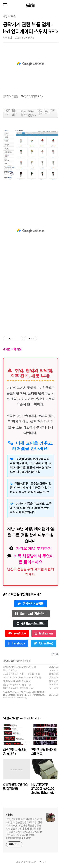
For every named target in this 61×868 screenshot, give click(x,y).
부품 (13, 661)
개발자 (6, 661)
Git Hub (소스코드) (31, 623)
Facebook (17, 643)
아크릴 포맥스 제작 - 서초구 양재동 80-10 (20, 674)
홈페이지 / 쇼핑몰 (30, 604)
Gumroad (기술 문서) (31, 614)
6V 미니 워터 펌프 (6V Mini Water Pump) (20, 677)
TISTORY (31, 862)
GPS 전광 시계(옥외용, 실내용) (15, 681)
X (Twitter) (44, 643)
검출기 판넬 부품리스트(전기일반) (17, 688)
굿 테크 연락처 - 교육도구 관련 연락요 (18, 667)
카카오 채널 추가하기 (34, 548)
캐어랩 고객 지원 (12, 349)
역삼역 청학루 (9, 670)
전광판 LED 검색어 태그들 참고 (16, 685)
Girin (31, 5)
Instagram (44, 633)
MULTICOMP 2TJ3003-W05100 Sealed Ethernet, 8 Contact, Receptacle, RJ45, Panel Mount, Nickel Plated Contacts (24, 695)
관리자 (42, 862)
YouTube (17, 633)
